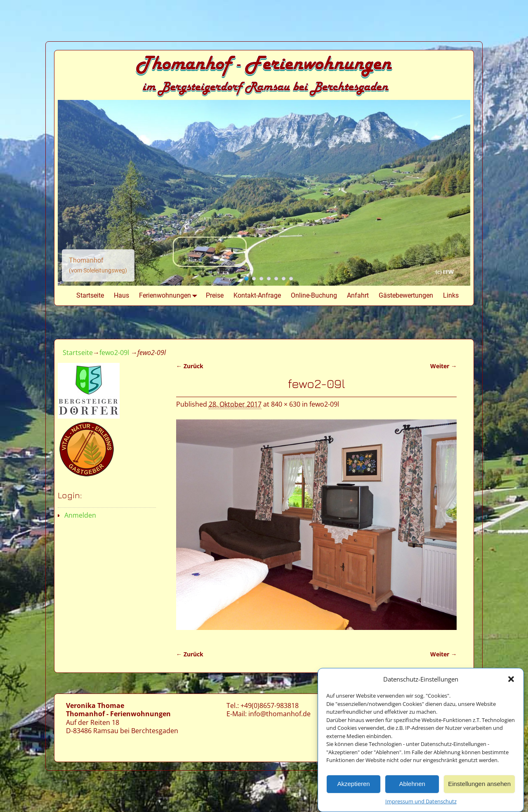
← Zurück (190, 366)
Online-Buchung (314, 295)
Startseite (90, 295)
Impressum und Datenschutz (421, 803)
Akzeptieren (353, 785)
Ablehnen (412, 785)
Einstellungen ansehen (479, 785)
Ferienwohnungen (170, 296)
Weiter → (443, 366)
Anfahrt (358, 295)
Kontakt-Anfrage (257, 295)
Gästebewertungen (406, 295)
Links (451, 295)
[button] (511, 681)
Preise (215, 295)
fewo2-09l (114, 353)
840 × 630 (286, 404)
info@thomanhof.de (279, 714)
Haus (121, 295)
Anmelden (80, 515)
